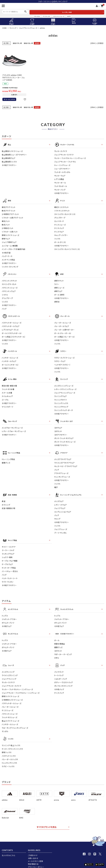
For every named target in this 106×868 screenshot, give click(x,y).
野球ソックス (7, 747)
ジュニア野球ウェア (9, 241)
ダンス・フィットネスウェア (64, 436)
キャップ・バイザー (61, 234)
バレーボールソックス (10, 754)
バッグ (4, 307)
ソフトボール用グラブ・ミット (13, 217)
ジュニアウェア (60, 505)
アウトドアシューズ (61, 470)
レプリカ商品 (59, 179)
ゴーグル (5, 397)
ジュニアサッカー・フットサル (65, 161)
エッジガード (59, 220)
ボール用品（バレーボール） (65, 335)
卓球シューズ (59, 286)
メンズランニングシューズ (64, 383)
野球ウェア (6, 238)
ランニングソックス (61, 401)
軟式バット (6, 224)
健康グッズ (6, 460)
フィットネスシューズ (10, 712)
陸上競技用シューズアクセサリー (14, 154)
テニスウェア (59, 231)
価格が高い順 (28, 43)
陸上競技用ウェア (9, 158)
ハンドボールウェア (9, 359)
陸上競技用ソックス (9, 161)
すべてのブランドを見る (47, 822)
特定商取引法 (33, 859)
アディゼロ (37, 16)
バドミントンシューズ (58, 16)
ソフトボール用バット (10, 231)
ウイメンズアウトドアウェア (64, 460)
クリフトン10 (46, 16)
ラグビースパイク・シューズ (64, 356)
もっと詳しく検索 (67, 12)
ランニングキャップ (61, 404)
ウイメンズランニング (10, 670)
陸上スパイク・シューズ (11, 716)
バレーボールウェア (62, 325)
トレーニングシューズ (62, 165)
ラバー (57, 283)
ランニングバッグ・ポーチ (64, 408)
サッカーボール (60, 182)
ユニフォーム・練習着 (10, 245)
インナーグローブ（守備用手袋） (14, 248)
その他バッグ (59, 684)
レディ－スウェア (61, 501)
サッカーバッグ (60, 189)
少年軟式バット (8, 227)
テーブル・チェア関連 (10, 557)
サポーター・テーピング (63, 650)
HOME (5, 28)
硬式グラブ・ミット (9, 206)
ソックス (57, 238)
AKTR (69, 16)
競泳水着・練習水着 (9, 383)
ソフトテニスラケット (62, 210)
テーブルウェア (7, 561)
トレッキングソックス (9, 758)
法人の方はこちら (9, 850)
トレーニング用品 (8, 456)
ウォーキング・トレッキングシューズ (15, 723)
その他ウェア (7, 622)
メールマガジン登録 (35, 856)
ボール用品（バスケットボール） (14, 335)
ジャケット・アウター (9, 615)
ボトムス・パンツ (8, 619)
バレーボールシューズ (63, 321)
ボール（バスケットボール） (12, 332)
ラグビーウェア (60, 359)
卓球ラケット (59, 279)
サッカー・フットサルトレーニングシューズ (17, 684)
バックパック (59, 667)
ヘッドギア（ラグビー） (62, 363)
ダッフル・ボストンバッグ (63, 681)
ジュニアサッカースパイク (64, 154)
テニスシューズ (60, 224)
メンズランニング (8, 667)
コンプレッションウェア (63, 508)
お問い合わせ (33, 853)
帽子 (56, 484)
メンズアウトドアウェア (63, 456)
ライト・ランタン (8, 578)
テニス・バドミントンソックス (12, 744)
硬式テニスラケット (62, 206)
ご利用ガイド (33, 850)
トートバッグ (59, 670)
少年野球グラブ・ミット (10, 213)
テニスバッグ (59, 227)
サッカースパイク (61, 151)
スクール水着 (7, 390)
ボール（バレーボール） (63, 332)
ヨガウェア (58, 425)
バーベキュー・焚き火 (10, 568)
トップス (5, 612)
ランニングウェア (61, 394)
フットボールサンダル (62, 172)
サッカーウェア (60, 175)
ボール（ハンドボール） (10, 363)
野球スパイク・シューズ (11, 234)
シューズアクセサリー (62, 168)
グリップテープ (60, 217)
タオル (57, 653)
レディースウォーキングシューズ (14, 429)
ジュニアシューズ (61, 526)
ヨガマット (58, 429)
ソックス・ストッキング (10, 266)
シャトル (5, 293)
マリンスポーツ (7, 404)
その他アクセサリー (9, 165)
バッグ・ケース (7, 255)
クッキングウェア (8, 550)
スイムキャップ (7, 394)
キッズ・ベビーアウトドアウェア (66, 463)
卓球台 (57, 300)
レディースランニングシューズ (65, 387)
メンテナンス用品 (8, 259)
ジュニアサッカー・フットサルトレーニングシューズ (21, 688)
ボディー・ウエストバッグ (64, 677)
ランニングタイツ (61, 397)
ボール (57, 636)
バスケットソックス (9, 751)
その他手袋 (6, 252)
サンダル (5, 726)
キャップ (57, 515)
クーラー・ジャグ (8, 547)
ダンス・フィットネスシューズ (65, 439)
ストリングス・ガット (9, 283)
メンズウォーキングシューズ (12, 425)
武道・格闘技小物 (9, 505)
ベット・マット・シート (10, 575)
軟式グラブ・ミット (9, 210)
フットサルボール (61, 186)
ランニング (13, 28)
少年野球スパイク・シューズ (12, 695)
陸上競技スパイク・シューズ (12, 151)
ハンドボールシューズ (10, 356)
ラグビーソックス (8, 761)
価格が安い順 (17, 43)
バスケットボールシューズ (12, 321)
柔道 (4, 498)
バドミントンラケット (9, 279)
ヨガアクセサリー (61, 432)
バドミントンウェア (9, 290)
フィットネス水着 (8, 387)
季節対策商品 (60, 639)
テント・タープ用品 (9, 564)
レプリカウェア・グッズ (10, 328)
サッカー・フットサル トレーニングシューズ (70, 158)
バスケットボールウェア (11, 325)
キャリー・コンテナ (9, 543)
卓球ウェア (58, 290)
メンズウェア (59, 498)
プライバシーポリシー (36, 862)
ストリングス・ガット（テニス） (65, 213)
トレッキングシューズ (62, 474)
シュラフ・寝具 (7, 554)
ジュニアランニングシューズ (28, 28)
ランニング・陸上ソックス (11, 740)
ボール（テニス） (60, 241)
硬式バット (6, 220)
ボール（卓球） (60, 293)
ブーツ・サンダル (60, 529)
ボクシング (6, 501)
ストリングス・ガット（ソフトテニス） (67, 248)
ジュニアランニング (9, 674)
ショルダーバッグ (61, 674)
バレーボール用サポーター (64, 328)
